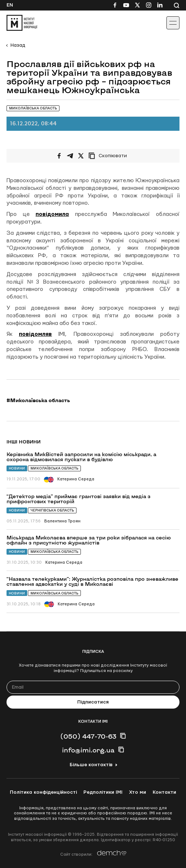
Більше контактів (91, 765)
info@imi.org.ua (88, 750)
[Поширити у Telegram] (70, 156)
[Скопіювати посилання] (109, 156)
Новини (17, 468)
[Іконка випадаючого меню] (173, 23)
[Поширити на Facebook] (59, 156)
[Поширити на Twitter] (81, 156)
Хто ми (138, 792)
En (10, 5)
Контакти (164, 792)
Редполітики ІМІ (103, 792)
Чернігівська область (52, 510)
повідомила (52, 214)
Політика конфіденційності (43, 792)
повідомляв (35, 334)
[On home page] (22, 23)
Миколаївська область (54, 468)
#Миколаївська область (38, 400)
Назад (18, 45)
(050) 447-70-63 (88, 736)
